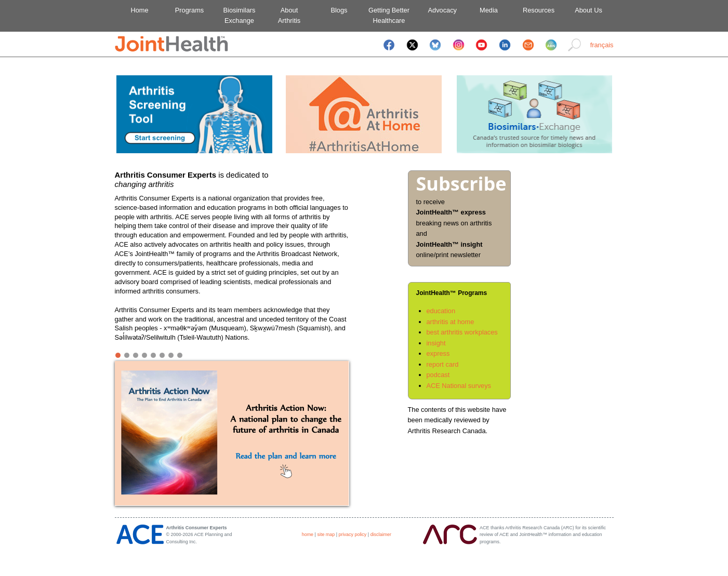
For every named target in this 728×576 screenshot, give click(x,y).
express (438, 353)
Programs (189, 10)
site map (326, 534)
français (602, 45)
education (441, 311)
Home (139, 10)
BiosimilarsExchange (240, 15)
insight (436, 343)
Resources (539, 10)
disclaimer (381, 534)
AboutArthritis (289, 15)
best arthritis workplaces (462, 332)
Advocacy (439, 10)
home (308, 534)
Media (489, 10)
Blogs (339, 10)
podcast (438, 375)
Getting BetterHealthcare (389, 15)
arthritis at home (451, 322)
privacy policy (353, 534)
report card (443, 364)
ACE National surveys (459, 386)
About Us (588, 10)
